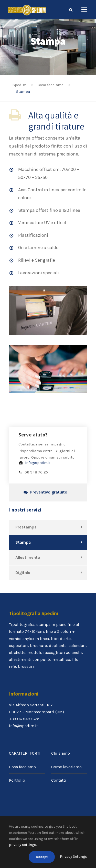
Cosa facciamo (22, 767)
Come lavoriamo (66, 767)
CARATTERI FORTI (25, 753)
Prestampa (26, 527)
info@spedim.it (38, 463)
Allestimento (28, 557)
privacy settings (23, 845)
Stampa (23, 542)
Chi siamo (61, 753)
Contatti (59, 780)
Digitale (23, 573)
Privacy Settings (73, 857)
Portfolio (17, 780)
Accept (42, 857)
